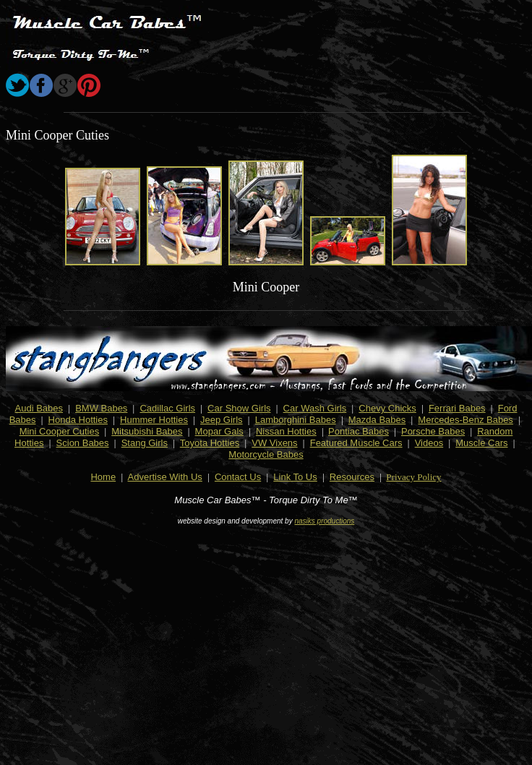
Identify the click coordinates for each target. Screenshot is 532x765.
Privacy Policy (413, 477)
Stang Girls (145, 443)
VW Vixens (274, 443)
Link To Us (295, 477)
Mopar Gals (219, 431)
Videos (429, 443)
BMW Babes (101, 408)
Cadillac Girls (167, 408)
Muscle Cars (481, 443)
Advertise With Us (165, 477)
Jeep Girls (222, 420)
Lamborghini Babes (296, 420)
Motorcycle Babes (266, 454)
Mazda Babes (377, 420)
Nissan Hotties (286, 431)
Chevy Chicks (387, 408)
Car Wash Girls (315, 408)
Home (103, 477)
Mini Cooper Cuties (60, 431)
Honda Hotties (78, 420)
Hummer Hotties (154, 420)
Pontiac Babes (359, 431)
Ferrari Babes (457, 408)
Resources (352, 477)
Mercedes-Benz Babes (465, 420)
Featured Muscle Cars (356, 443)
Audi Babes (39, 408)
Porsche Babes (433, 431)
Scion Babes (83, 443)
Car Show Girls (239, 408)
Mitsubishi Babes (147, 431)
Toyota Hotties (210, 443)
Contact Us (238, 477)
